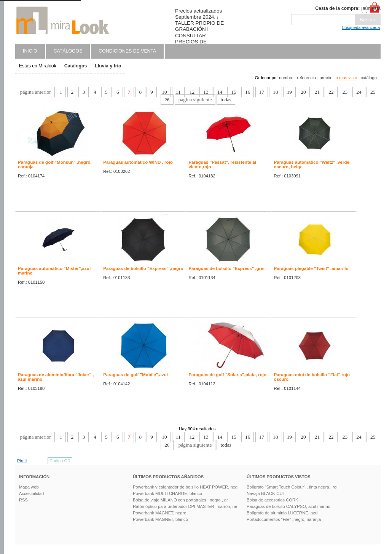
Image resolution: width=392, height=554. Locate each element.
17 (262, 92)
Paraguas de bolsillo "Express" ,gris (226, 268)
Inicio (30, 51)
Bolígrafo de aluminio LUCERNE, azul (282, 513)
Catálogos (76, 66)
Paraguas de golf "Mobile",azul (135, 375)
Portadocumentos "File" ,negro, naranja (284, 519)
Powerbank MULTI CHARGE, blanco (167, 493)
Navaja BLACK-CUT (266, 493)
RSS (23, 500)
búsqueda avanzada (361, 27)
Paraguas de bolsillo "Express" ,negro (143, 268)
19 (289, 92)
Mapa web (29, 487)
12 (192, 92)
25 (373, 92)
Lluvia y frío (108, 66)
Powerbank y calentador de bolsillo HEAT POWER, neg (185, 487)
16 (248, 92)
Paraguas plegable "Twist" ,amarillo (311, 268)
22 (331, 92)
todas (226, 100)
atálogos (68, 51)
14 (220, 92)
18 (275, 92)
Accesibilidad (31, 493)
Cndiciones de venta (127, 51)
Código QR (60, 461)
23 (345, 92)
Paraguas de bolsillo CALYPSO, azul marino (288, 506)
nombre (286, 78)
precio (325, 78)
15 (233, 92)
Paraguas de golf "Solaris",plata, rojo (227, 375)
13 (206, 92)
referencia (306, 78)
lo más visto (346, 78)
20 (303, 92)
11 (178, 92)
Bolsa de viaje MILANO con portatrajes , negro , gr (180, 500)
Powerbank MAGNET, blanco (160, 519)
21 (317, 92)
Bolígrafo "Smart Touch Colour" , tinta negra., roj (292, 487)
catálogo (369, 78)
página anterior (36, 92)
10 (164, 92)
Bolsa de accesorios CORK (272, 500)
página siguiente (195, 100)
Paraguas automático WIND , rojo (138, 162)
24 (359, 92)
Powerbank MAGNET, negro (160, 513)
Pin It (22, 461)
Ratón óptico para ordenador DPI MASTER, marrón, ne (185, 506)
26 (167, 100)
